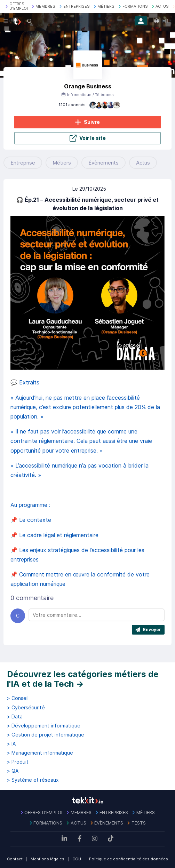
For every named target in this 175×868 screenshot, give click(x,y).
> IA (11, 744)
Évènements (104, 163)
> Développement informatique (44, 726)
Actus (143, 163)
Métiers (62, 163)
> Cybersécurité (26, 708)
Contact (15, 859)
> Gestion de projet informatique (46, 735)
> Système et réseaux (33, 780)
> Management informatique (40, 753)
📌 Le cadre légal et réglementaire (55, 535)
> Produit (18, 762)
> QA (13, 771)
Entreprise (23, 163)
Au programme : (31, 505)
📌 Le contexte (32, 520)
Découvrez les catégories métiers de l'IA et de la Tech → (83, 679)
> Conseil (18, 698)
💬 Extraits (26, 382)
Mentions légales (47, 859)
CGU (77, 859)
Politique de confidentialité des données (129, 859)
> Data (15, 717)
